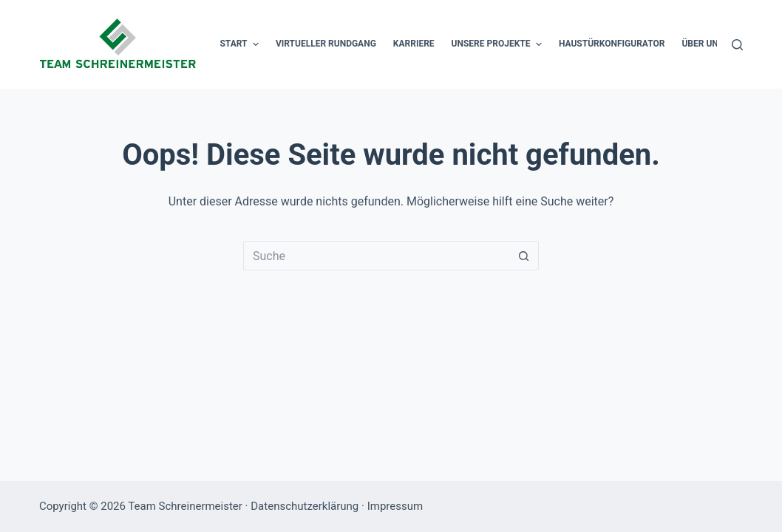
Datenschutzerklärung (305, 506)
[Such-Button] (524, 256)
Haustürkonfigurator (612, 44)
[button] (256, 44)
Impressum (395, 506)
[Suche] (737, 45)
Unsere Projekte (499, 44)
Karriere (414, 44)
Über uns (710, 44)
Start (241, 44)
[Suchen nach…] (376, 256)
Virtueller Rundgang (326, 44)
